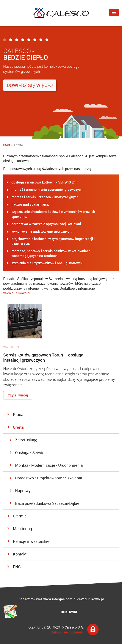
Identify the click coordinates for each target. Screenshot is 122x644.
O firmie (20, 516)
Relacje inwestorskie (31, 541)
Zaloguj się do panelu (67, 632)
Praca (18, 415)
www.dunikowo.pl (17, 293)
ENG (17, 567)
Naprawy (23, 491)
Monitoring (22, 529)
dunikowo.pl (94, 599)
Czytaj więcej (18, 395)
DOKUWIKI (69, 612)
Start (7, 145)
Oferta (18, 427)
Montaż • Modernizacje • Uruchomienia (49, 465)
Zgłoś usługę (26, 440)
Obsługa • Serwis (30, 453)
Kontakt (20, 554)
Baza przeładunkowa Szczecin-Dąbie (47, 503)
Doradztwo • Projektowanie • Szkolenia (49, 478)
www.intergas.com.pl (60, 599)
